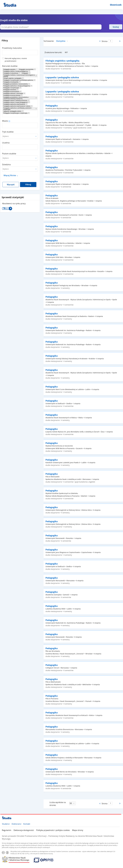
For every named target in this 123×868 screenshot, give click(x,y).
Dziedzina (6, 164)
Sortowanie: (49, 41)
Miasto (5, 121)
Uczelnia (6, 143)
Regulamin (7, 830)
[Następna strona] (120, 41)
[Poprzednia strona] (100, 41)
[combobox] (20, 52)
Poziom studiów (9, 154)
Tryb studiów (8, 132)
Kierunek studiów (10, 66)
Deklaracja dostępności (24, 830)
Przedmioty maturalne (12, 48)
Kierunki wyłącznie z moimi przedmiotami (16, 60)
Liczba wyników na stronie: (58, 804)
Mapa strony (78, 830)
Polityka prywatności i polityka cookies (53, 830)
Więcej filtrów (10, 175)
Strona (105, 41)
